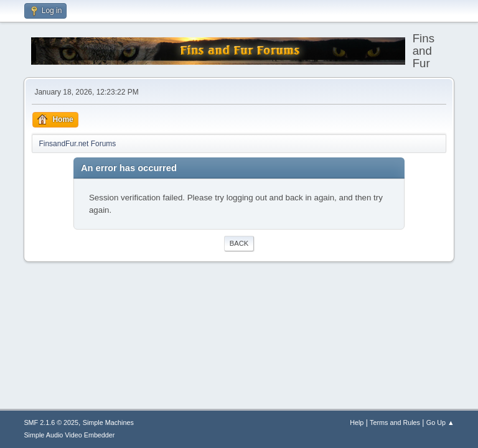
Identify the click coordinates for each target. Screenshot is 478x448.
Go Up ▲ (440, 422)
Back (239, 243)
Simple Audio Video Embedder (69, 435)
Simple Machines (108, 422)
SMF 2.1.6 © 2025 (51, 422)
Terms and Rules (395, 422)
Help (357, 422)
